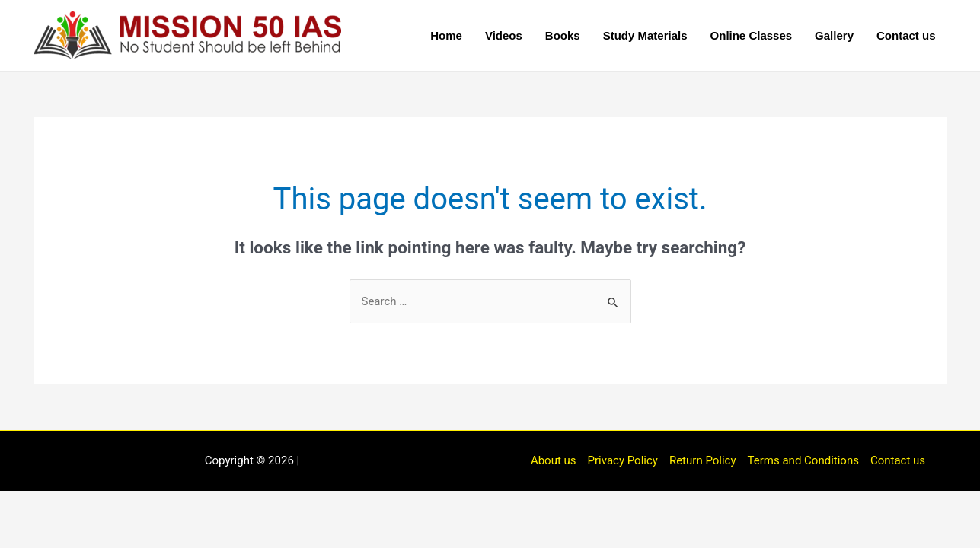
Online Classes (752, 35)
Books (563, 35)
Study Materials (645, 35)
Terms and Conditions (803, 460)
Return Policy (703, 460)
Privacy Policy (623, 460)
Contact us (906, 35)
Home (446, 35)
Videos (504, 35)
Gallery (834, 35)
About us (554, 460)
